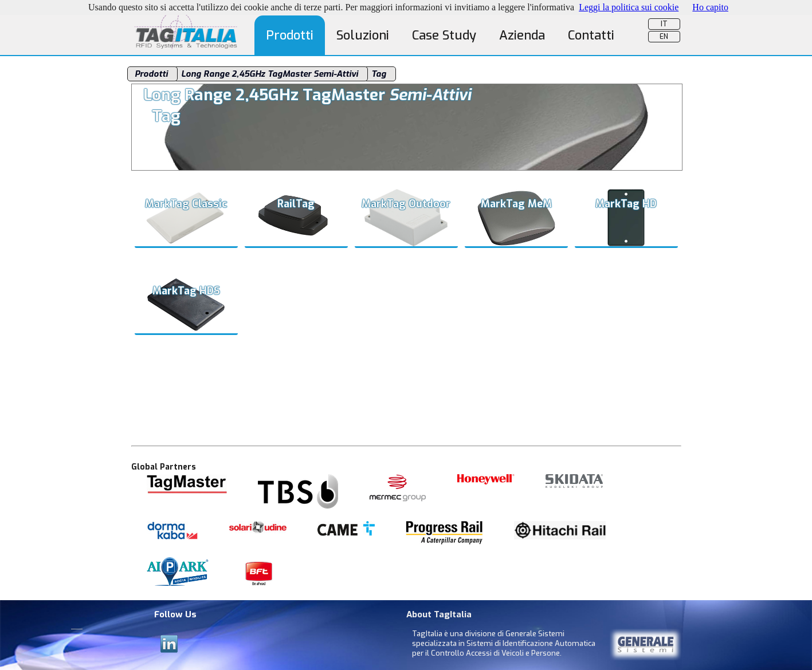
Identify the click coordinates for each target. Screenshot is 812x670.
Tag (380, 74)
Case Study (444, 35)
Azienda (522, 35)
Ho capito (710, 7)
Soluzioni (363, 35)
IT (664, 24)
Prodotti (290, 35)
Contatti (591, 35)
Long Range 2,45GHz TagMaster (271, 74)
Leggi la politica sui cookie (629, 7)
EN (664, 37)
